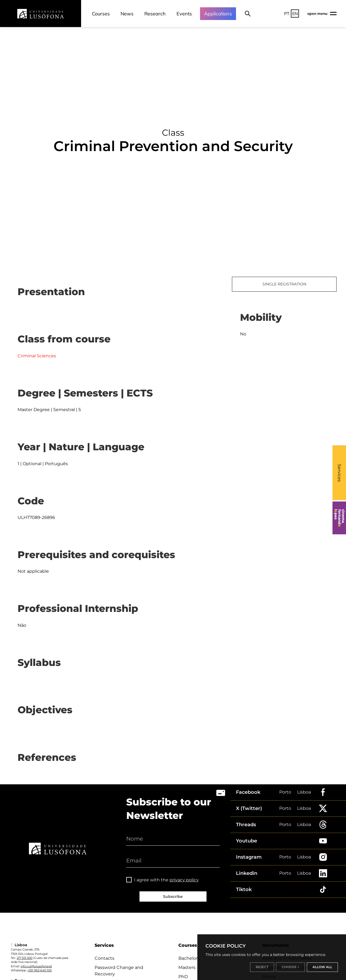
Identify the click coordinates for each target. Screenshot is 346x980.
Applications (218, 14)
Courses (101, 14)
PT (287, 14)
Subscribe (173, 896)
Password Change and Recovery (119, 971)
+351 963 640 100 (39, 970)
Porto (285, 792)
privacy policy (184, 880)
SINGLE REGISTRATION (284, 284)
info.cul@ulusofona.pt (36, 966)
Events (184, 14)
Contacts (104, 958)
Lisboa (304, 792)
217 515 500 (25, 958)
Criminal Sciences (37, 356)
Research (155, 14)
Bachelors (189, 958)
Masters (187, 967)
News (127, 14)
